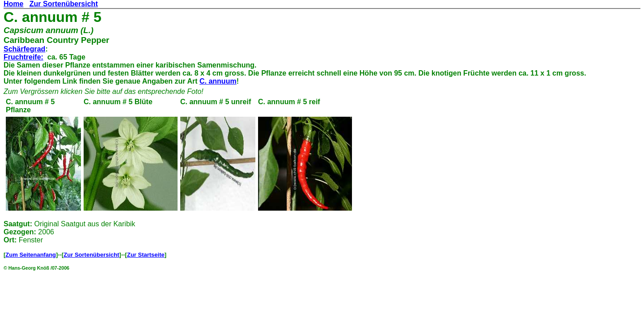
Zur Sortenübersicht (64, 4)
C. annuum (218, 81)
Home (13, 4)
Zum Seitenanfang (31, 255)
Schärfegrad (24, 49)
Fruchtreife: (23, 57)
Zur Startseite (146, 255)
